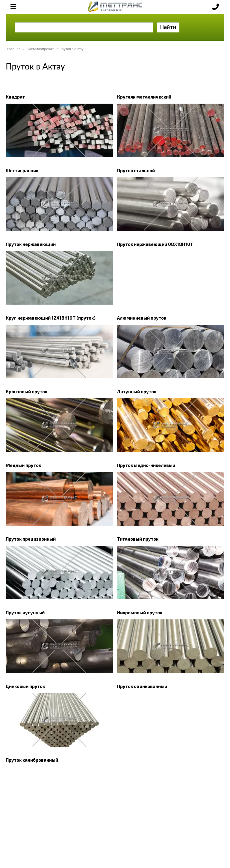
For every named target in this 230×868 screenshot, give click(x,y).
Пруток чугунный (25, 613)
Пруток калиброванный (32, 760)
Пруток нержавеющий (31, 244)
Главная (14, 49)
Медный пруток (23, 465)
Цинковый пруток (25, 686)
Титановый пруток (138, 539)
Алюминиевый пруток (142, 318)
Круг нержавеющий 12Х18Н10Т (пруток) (51, 318)
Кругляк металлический (144, 97)
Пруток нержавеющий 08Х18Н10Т (155, 244)
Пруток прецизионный (31, 539)
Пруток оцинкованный (142, 686)
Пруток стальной (136, 170)
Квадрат (15, 97)
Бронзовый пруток (27, 391)
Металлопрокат (41, 49)
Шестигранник (22, 170)
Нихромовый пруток (140, 613)
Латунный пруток (137, 391)
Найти (168, 27)
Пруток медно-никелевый (146, 465)
